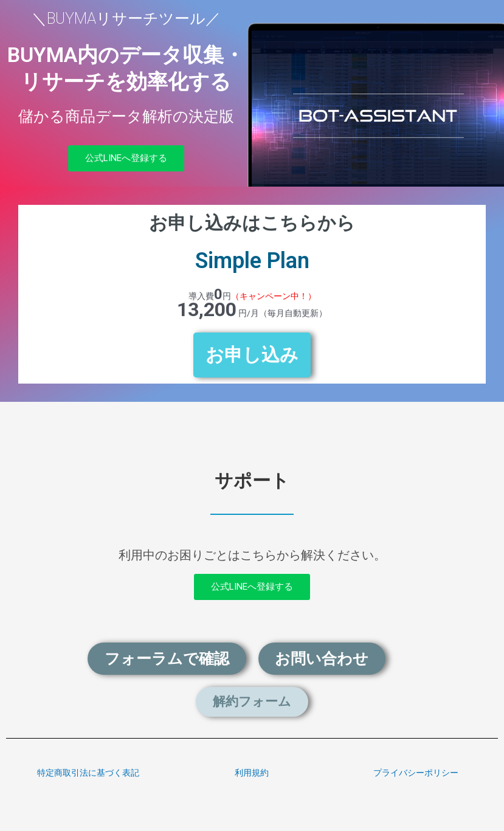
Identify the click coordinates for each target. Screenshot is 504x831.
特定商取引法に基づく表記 (88, 773)
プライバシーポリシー (416, 773)
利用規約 (252, 773)
